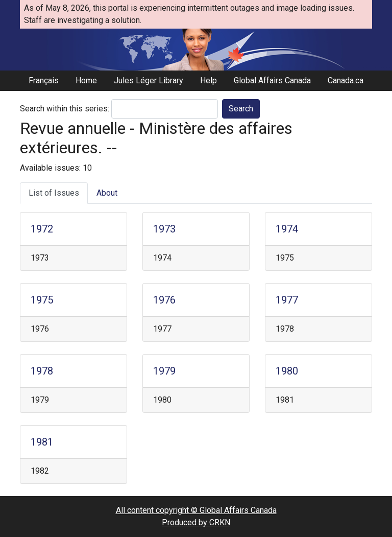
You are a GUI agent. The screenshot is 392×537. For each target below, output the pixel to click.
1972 (42, 229)
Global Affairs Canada (272, 80)
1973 (164, 229)
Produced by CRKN (196, 522)
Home (86, 80)
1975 (42, 300)
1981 (42, 442)
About (107, 193)
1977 (287, 300)
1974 (287, 229)
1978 (42, 371)
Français (44, 80)
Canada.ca (346, 80)
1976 (164, 300)
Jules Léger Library (149, 80)
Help (209, 80)
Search (241, 109)
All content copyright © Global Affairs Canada (196, 510)
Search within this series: (65, 109)
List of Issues (54, 193)
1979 (164, 371)
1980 (287, 371)
